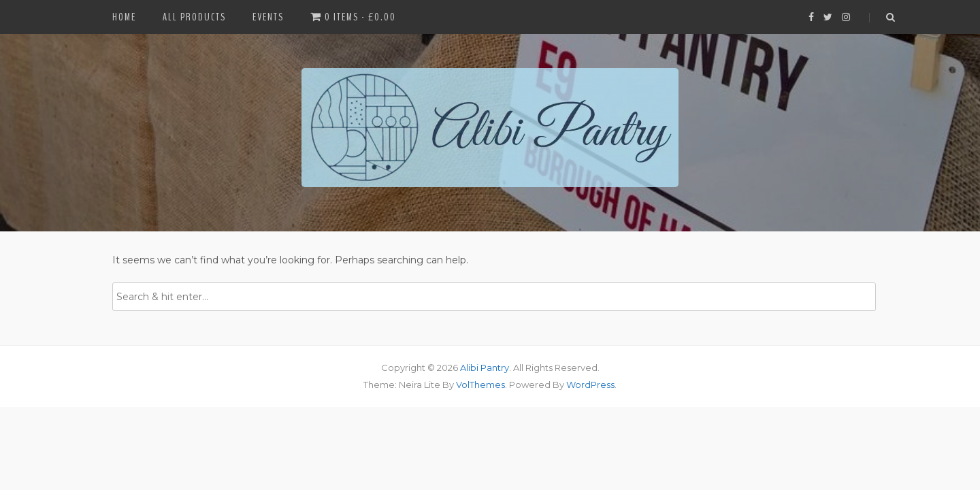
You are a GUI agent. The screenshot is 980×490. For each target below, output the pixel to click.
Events (268, 17)
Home (124, 17)
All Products (194, 17)
